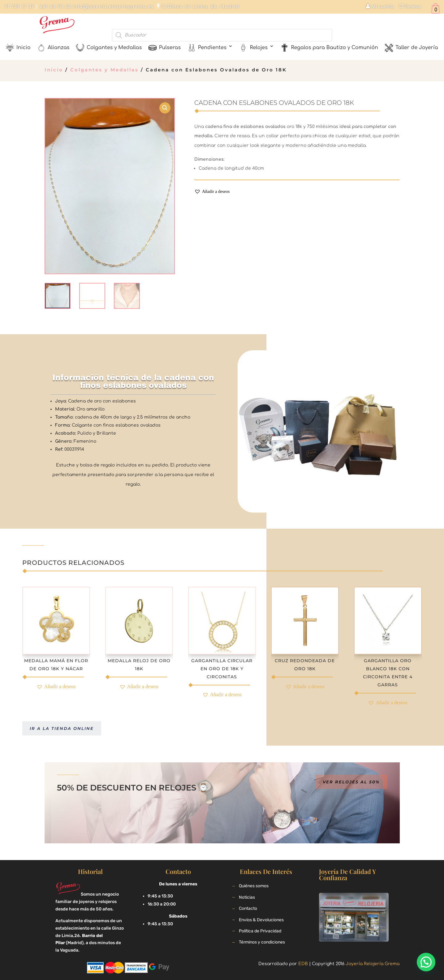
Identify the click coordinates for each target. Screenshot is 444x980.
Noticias (247, 897)
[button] (212, 192)
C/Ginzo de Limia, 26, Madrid (200, 7)
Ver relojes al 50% (351, 782)
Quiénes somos (254, 886)
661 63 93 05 (55, 7)
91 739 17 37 (19, 7)
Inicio (54, 70)
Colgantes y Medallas (104, 70)
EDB (303, 964)
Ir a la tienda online (62, 728)
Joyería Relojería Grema (373, 964)
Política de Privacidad (260, 931)
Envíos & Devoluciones (261, 920)
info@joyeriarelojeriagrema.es (113, 7)
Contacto (248, 908)
